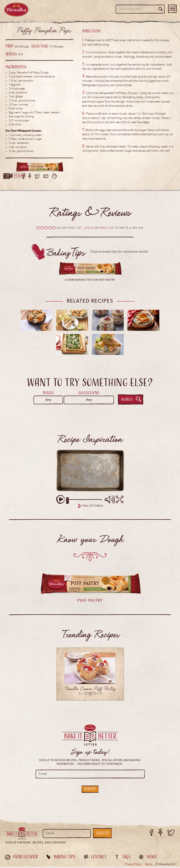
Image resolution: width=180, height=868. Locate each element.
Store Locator (25, 858)
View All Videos (92, 507)
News (152, 858)
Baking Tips (64, 858)
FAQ (126, 858)
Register (107, 230)
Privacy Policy (133, 866)
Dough (48, 394)
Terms (149, 866)
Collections (89, 394)
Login (89, 230)
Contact (99, 858)
